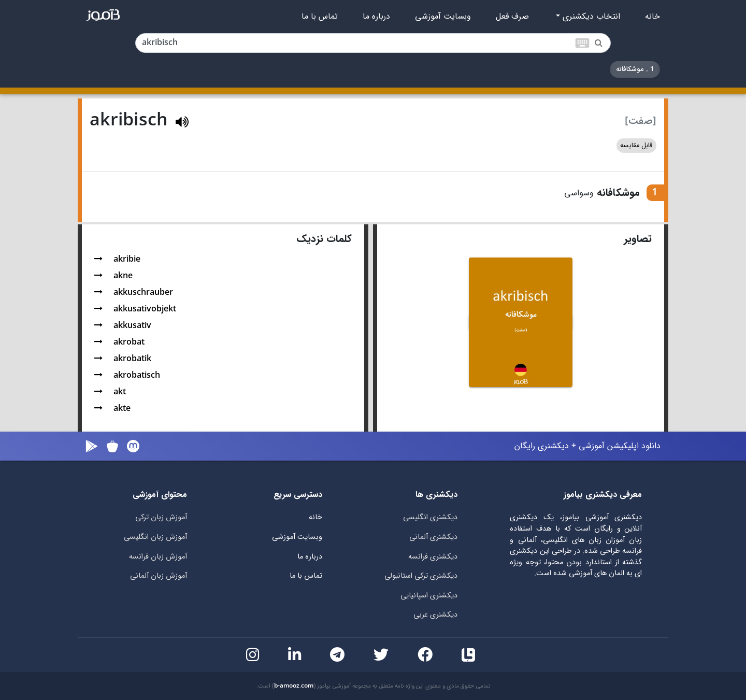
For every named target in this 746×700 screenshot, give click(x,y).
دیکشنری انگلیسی (430, 517)
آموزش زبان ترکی (161, 517)
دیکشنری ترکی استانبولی (421, 576)
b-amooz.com (294, 686)
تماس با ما (320, 17)
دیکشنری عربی (435, 615)
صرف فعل (512, 17)
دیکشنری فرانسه (433, 557)
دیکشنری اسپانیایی (429, 596)
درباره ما (376, 17)
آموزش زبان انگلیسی (155, 537)
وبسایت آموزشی (443, 17)
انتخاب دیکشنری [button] (590, 17)
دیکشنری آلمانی (433, 537)
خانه (652, 17)
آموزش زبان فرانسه (158, 557)
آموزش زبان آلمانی (159, 576)
